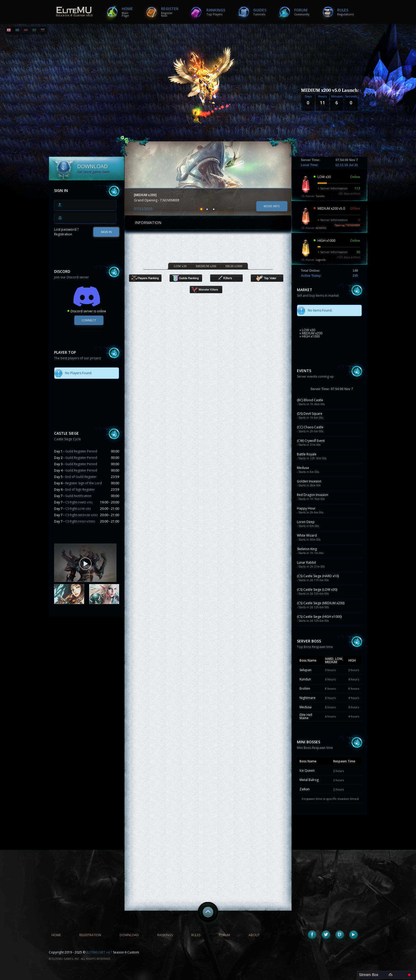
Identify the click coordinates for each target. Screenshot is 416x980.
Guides (260, 12)
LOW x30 (180, 266)
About (254, 935)
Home (127, 12)
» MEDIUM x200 (311, 333)
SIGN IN (106, 232)
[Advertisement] (87, 655)
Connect (89, 320)
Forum (302, 12)
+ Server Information (333, 188)
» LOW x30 (307, 330)
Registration (63, 234)
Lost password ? (66, 229)
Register (170, 12)
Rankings (216, 12)
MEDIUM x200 (206, 266)
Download (129, 935)
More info (272, 206)
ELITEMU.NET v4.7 (99, 952)
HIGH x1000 (234, 266)
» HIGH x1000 (310, 336)
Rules (346, 12)
